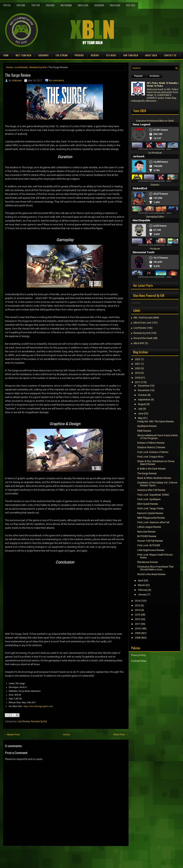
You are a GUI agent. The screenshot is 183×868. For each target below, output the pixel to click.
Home (6, 55)
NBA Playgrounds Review (151, 518)
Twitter (36, 5)
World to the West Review (151, 574)
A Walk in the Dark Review (151, 469)
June (141, 413)
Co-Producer (155, 153)
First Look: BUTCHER (149, 545)
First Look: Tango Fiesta (150, 508)
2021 (138, 364)
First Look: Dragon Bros (150, 457)
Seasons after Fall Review (151, 490)
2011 (138, 624)
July (140, 409)
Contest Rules (139, 661)
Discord (50, 5)
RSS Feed (131, 5)
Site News (111, 55)
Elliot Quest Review (148, 504)
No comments (57, 81)
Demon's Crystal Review (150, 513)
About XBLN (151, 55)
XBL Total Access (143, 318)
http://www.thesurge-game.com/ (39, 706)
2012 (138, 619)
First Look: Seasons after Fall (153, 522)
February (143, 590)
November (144, 390)
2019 (138, 373)
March (141, 585)
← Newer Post (12, 734)
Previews (79, 55)
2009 (138, 633)
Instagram (66, 5)
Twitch (7, 5)
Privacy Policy (138, 655)
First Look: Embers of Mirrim (153, 452)
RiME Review (144, 431)
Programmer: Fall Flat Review (150, 541)
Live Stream (62, 55)
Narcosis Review (146, 532)
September (144, 400)
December (144, 386)
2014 (138, 610)
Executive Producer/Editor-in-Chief (155, 121)
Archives (155, 76)
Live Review (21, 67)
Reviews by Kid (38, 67)
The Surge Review (18, 75)
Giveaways (43, 55)
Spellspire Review (147, 426)
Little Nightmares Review (151, 550)
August (142, 404)
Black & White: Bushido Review (154, 478)
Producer (155, 249)
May (140, 418)
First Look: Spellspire (149, 499)
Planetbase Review (148, 562)
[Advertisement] (47, 855)
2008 (138, 638)
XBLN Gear (115, 5)
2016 (138, 601)
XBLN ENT (139, 343)
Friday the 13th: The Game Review (156, 421)
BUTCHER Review (147, 536)
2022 (138, 359)
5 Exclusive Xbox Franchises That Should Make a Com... (155, 568)
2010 (138, 628)
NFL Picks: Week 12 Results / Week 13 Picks (163, 84)
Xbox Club (83, 5)
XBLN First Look (142, 323)
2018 (138, 378)
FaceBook (99, 5)
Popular (138, 76)
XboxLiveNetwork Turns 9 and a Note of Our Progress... (157, 437)
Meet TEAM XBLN (23, 55)
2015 (138, 605)
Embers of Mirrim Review (151, 443)
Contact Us (170, 55)
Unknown (17, 81)
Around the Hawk (143, 338)
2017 (138, 382)
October (142, 395)
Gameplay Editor (155, 217)
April (141, 581)
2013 (138, 615)
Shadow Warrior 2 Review (151, 447)
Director (155, 185)
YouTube (21, 5)
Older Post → (120, 734)
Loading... (137, 303)
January (142, 594)
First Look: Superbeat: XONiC (153, 495)
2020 (138, 368)
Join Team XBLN (131, 55)
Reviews (95, 55)
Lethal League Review (149, 527)
